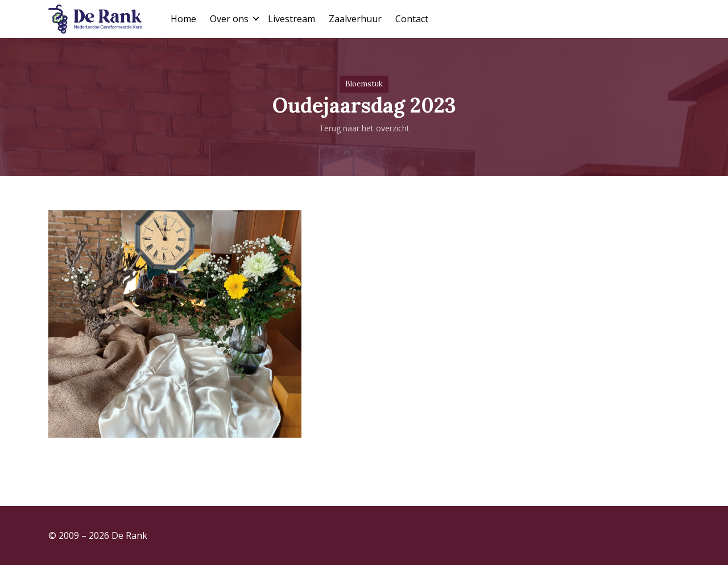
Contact (412, 19)
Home (183, 19)
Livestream (291, 19)
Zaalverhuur (355, 19)
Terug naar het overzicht (364, 128)
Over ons (229, 19)
